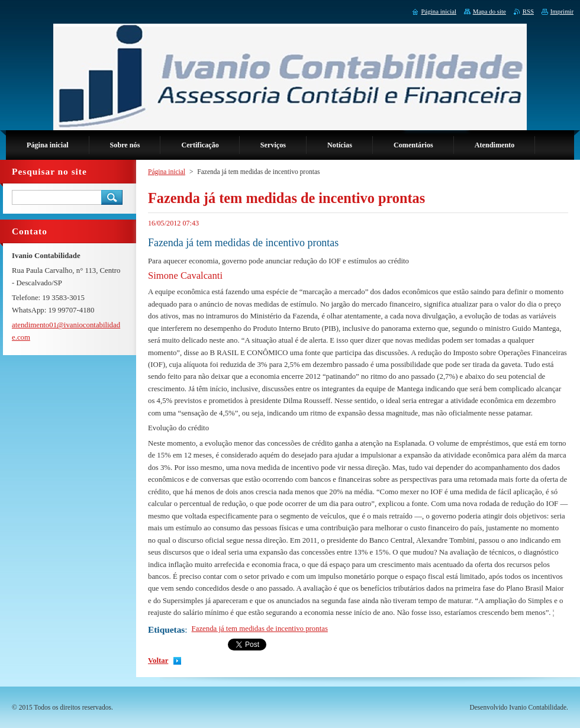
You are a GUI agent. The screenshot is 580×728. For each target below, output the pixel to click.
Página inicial (167, 172)
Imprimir (562, 11)
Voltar (158, 661)
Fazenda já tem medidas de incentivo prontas (260, 629)
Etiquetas (166, 629)
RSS (528, 11)
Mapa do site (489, 11)
